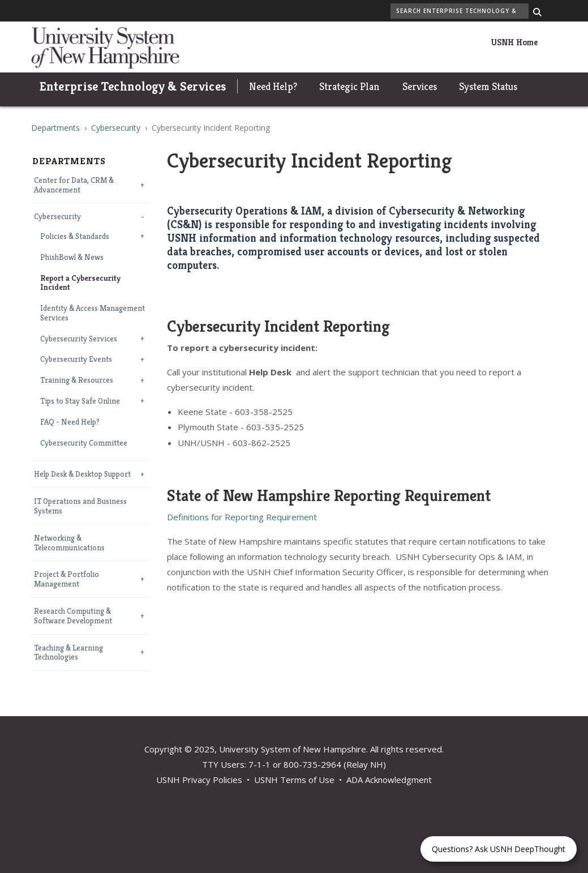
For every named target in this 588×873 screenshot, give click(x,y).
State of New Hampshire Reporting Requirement (329, 495)
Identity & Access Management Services (93, 313)
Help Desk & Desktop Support (82, 474)
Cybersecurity (116, 128)
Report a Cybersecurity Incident (80, 283)
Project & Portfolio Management (66, 579)
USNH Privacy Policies (199, 780)
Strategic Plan (349, 86)
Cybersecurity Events (76, 359)
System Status (488, 86)
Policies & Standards (75, 236)
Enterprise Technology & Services (133, 86)
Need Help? (273, 86)
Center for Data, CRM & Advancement (74, 185)
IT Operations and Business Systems (80, 506)
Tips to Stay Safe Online (80, 401)
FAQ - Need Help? (70, 422)
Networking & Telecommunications (69, 543)
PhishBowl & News (72, 257)
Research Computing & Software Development (73, 616)
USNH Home (514, 42)
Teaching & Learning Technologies (68, 653)
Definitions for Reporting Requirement (242, 517)
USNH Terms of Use (294, 780)
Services (420, 86)
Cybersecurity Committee (84, 443)
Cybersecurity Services (79, 339)
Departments (55, 128)
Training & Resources (77, 380)
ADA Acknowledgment (389, 780)
